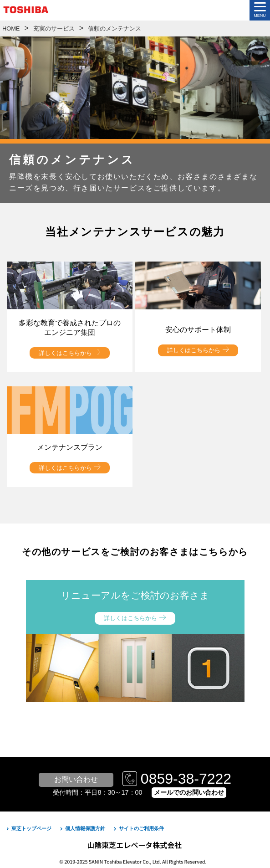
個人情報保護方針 (85, 828)
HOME (11, 28)
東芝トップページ (31, 828)
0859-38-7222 (186, 779)
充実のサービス (54, 28)
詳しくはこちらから (65, 353)
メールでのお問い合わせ (189, 792)
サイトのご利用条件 (141, 828)
